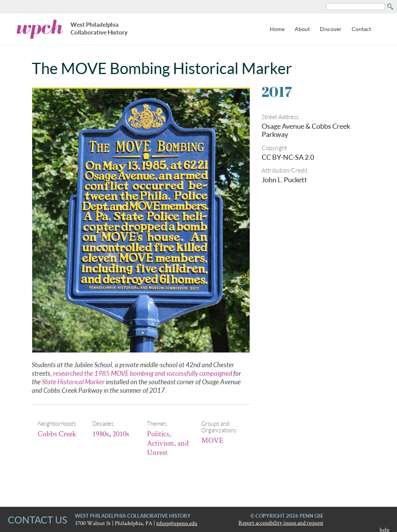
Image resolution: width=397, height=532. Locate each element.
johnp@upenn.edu (177, 523)
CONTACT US (37, 520)
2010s (121, 434)
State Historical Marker (73, 382)
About (302, 29)
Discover (331, 29)
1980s (101, 434)
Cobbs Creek (57, 434)
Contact (361, 29)
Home (277, 29)
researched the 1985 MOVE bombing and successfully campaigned (143, 373)
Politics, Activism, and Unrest (168, 443)
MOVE (212, 440)
